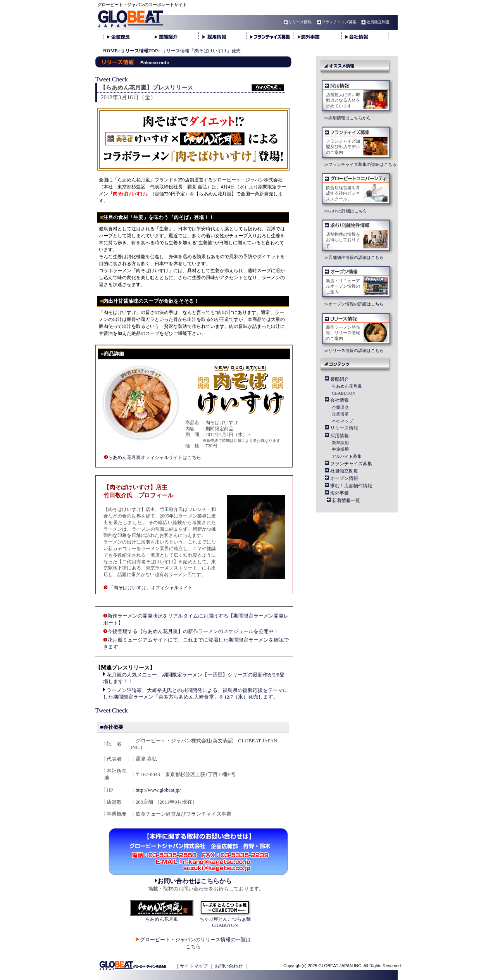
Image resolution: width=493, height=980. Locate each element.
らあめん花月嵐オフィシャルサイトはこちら (155, 457)
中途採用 (340, 449)
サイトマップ (194, 966)
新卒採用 (340, 443)
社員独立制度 (374, 22)
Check (120, 79)
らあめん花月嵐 (347, 386)
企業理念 (340, 407)
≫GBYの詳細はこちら (346, 211)
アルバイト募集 (347, 456)
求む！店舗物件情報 (351, 486)
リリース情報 (296, 22)
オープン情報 (344, 478)
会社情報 (340, 400)
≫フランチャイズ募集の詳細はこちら (360, 164)
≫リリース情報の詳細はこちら (354, 350)
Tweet (103, 79)
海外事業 (340, 493)
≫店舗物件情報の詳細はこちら (354, 257)
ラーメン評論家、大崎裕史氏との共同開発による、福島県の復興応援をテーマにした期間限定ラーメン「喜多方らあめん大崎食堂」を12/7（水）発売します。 (196, 694)
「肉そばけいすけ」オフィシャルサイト (151, 588)
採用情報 (340, 436)
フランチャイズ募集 (336, 22)
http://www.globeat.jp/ (158, 790)
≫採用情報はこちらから (347, 118)
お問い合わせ (229, 966)
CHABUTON (344, 393)
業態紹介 (340, 379)
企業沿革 (340, 414)
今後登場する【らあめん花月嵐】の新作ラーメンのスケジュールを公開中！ (193, 631)
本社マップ (342, 421)
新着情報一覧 (346, 500)
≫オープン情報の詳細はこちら (354, 304)
